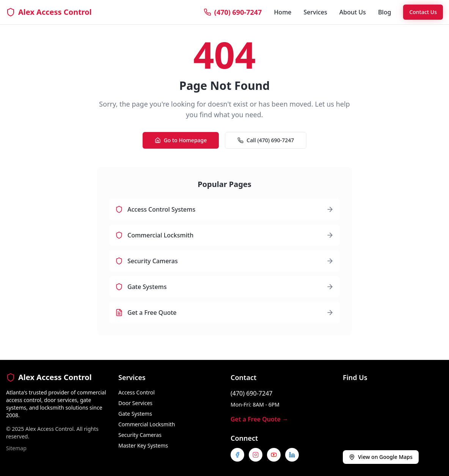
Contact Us (423, 12)
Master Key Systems (143, 445)
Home (283, 12)
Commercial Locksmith (147, 424)
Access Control (137, 392)
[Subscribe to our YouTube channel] (274, 455)
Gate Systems (135, 414)
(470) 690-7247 (251, 393)
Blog (385, 12)
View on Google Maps (381, 457)
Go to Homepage (181, 140)
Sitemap (16, 448)
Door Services (135, 403)
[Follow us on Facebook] (237, 455)
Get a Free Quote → (259, 419)
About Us (353, 12)
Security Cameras (140, 435)
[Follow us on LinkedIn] (292, 455)
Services (315, 12)
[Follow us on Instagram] (256, 455)
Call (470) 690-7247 (266, 140)
